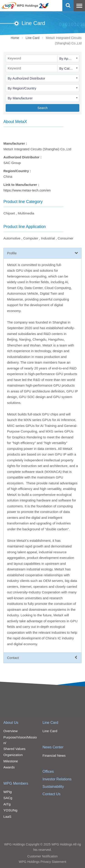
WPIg (8, 792)
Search (42, 108)
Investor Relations (57, 779)
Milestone (11, 761)
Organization (13, 755)
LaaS (7, 817)
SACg (8, 798)
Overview (11, 731)
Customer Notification (43, 856)
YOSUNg (10, 810)
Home (15, 38)
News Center (53, 747)
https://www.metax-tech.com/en (27, 190)
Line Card (33, 38)
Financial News (54, 755)
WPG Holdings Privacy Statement (42, 862)
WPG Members (16, 783)
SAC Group (12, 163)
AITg (7, 804)
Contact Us (52, 794)
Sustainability (53, 787)
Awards (9, 767)
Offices (48, 771)
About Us (11, 723)
